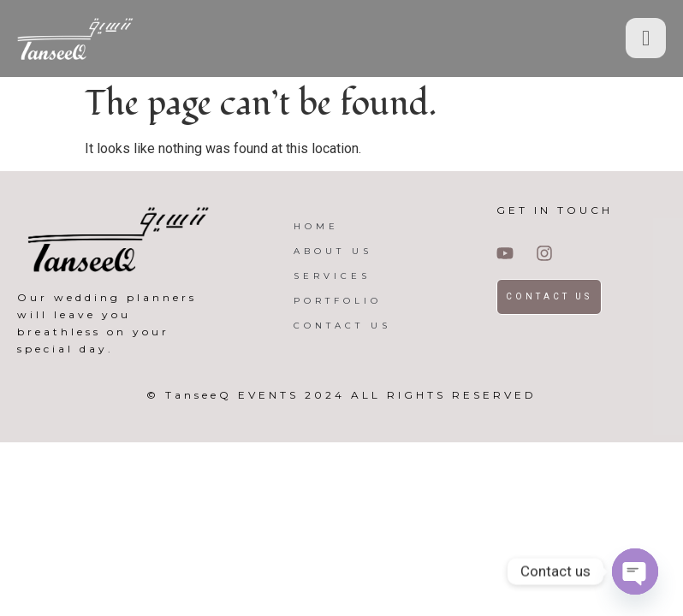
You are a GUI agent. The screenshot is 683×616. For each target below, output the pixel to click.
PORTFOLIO (338, 301)
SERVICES (332, 276)
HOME (316, 226)
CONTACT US (342, 326)
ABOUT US (333, 251)
